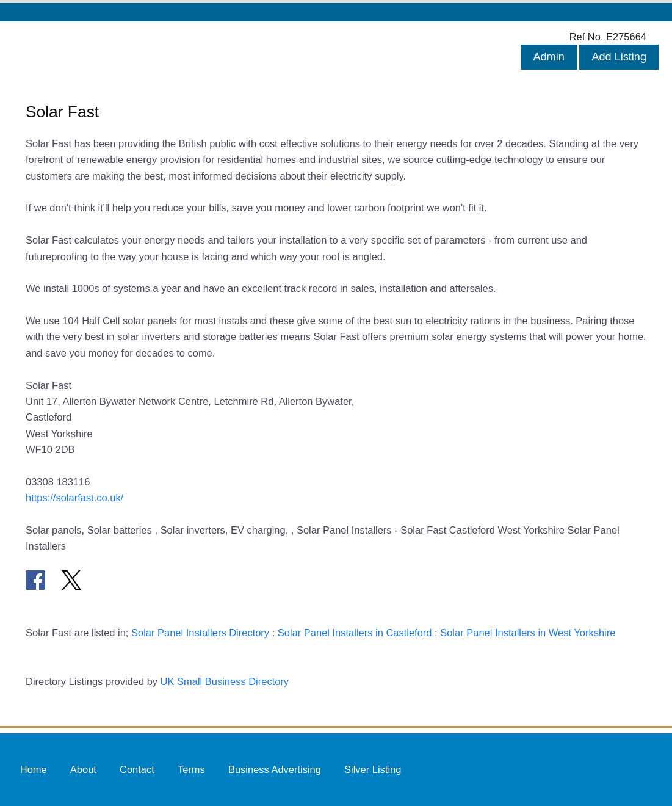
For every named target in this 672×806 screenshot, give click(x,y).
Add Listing (619, 57)
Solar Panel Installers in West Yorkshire (528, 633)
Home (34, 769)
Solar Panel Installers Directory (200, 633)
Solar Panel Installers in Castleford (355, 633)
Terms (191, 769)
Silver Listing (373, 769)
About (83, 769)
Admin (548, 57)
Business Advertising (275, 769)
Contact (137, 769)
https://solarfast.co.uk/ (74, 498)
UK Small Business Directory (225, 681)
